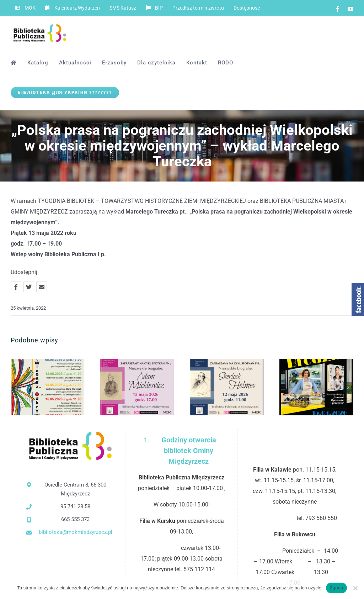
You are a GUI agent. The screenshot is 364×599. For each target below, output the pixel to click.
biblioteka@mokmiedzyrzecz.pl (76, 532)
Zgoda (336, 588)
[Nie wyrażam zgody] (355, 588)
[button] (16, 387)
